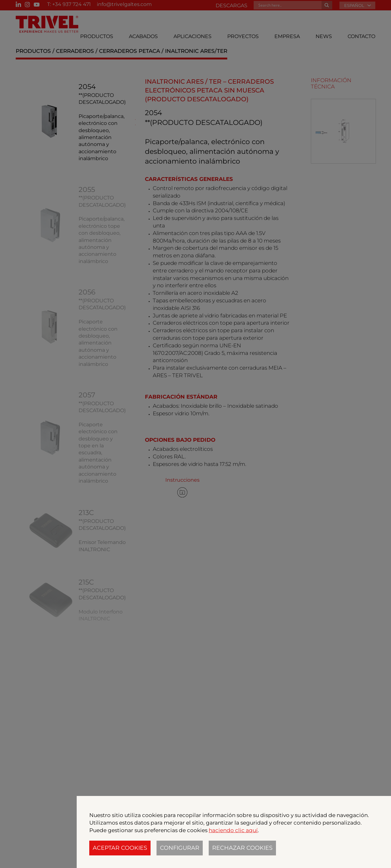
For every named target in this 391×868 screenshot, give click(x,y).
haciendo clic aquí (233, 830)
